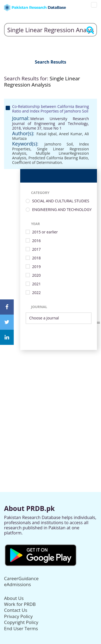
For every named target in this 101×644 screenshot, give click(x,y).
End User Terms (21, 628)
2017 (36, 250)
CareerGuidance (21, 578)
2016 (36, 241)
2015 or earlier (45, 232)
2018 (36, 258)
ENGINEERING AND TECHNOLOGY (62, 210)
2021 (36, 284)
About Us (14, 598)
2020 (36, 275)
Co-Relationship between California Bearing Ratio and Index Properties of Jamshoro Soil (50, 109)
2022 (36, 293)
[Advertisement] (50, 401)
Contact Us (16, 610)
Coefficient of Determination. (38, 162)
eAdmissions (18, 584)
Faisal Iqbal (47, 134)
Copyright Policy (21, 622)
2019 (36, 267)
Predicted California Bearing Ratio (58, 158)
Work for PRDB (20, 604)
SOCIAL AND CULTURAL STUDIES (61, 201)
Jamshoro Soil (59, 144)
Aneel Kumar (71, 134)
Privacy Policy (18, 616)
